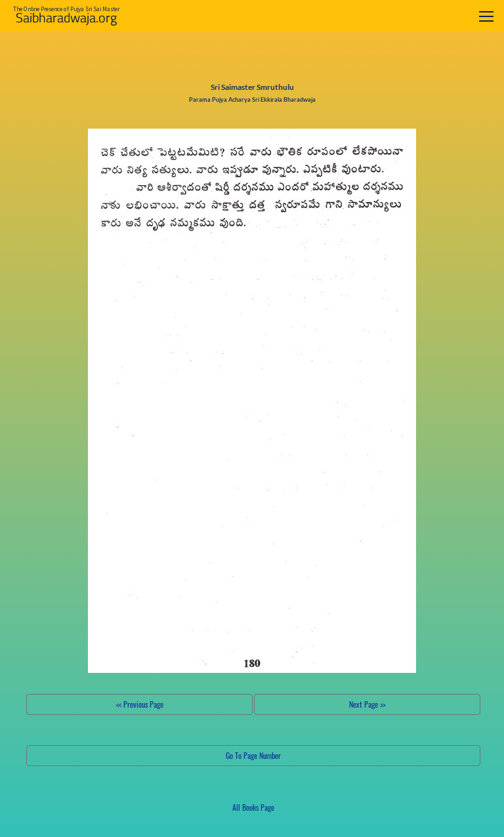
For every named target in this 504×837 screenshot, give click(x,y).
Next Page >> (367, 704)
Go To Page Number (253, 755)
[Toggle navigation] (486, 16)
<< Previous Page (140, 704)
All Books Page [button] (253, 807)
